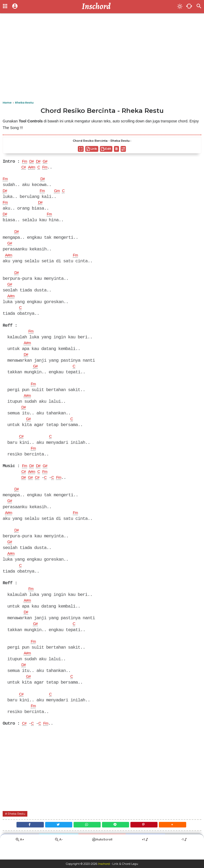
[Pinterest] (148, 837)
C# (24, 168)
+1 (145, 853)
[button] (179, 837)
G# (48, 162)
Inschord (104, 864)
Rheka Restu (18, 825)
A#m (33, 168)
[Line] (117, 837)
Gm (59, 192)
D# (33, 162)
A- (59, 854)
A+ (20, 854)
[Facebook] (23, 837)
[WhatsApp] (86, 837)
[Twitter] (55, 837)
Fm (25, 162)
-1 (184, 853)
